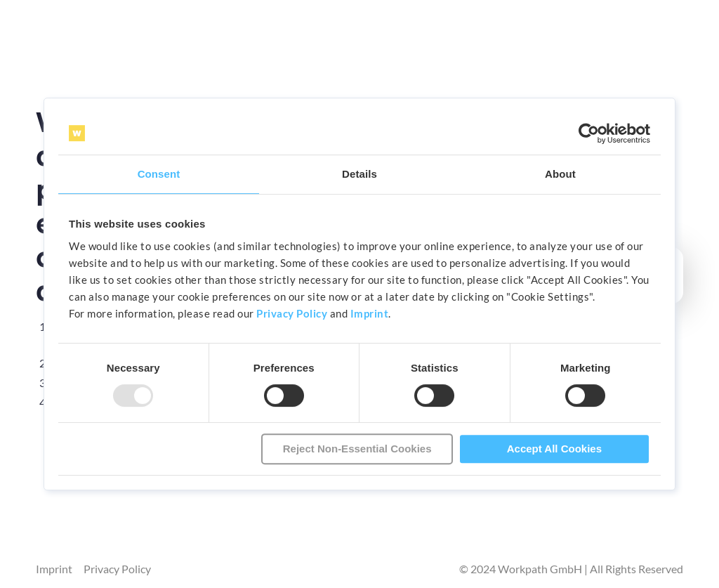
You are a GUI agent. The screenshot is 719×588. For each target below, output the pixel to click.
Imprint (370, 313)
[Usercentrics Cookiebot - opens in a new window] (589, 133)
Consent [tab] (159, 174)
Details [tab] (359, 174)
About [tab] (560, 174)
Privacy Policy (292, 313)
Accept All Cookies (554, 449)
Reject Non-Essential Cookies (357, 449)
